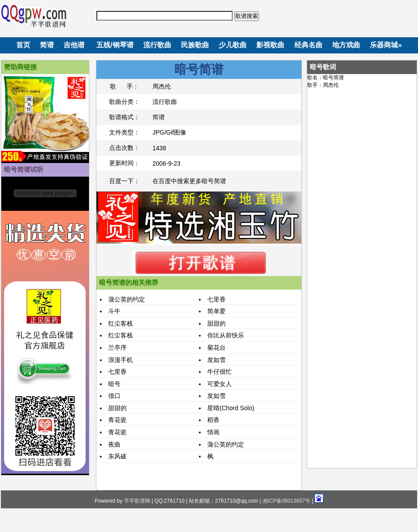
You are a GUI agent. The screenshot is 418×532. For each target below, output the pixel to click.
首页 (23, 45)
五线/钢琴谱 (115, 45)
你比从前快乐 (226, 335)
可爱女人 (220, 384)
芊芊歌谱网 (137, 501)
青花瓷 (117, 420)
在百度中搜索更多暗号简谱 (189, 181)
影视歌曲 (270, 45)
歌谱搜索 (247, 16)
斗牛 (114, 311)
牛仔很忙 (220, 372)
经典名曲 (308, 45)
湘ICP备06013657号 (286, 501)
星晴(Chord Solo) (231, 408)
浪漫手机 (120, 360)
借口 (114, 396)
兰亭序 (117, 348)
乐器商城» (386, 45)
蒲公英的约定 (127, 299)
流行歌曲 (157, 45)
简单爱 (216, 311)
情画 (213, 432)
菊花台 (216, 348)
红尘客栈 (120, 323)
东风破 (117, 456)
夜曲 (114, 444)
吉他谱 (74, 45)
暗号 (114, 384)
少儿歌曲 (233, 45)
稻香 (213, 420)
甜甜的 (216, 323)
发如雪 (216, 360)
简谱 (47, 45)
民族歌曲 (195, 45)
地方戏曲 (346, 45)
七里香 (216, 299)
